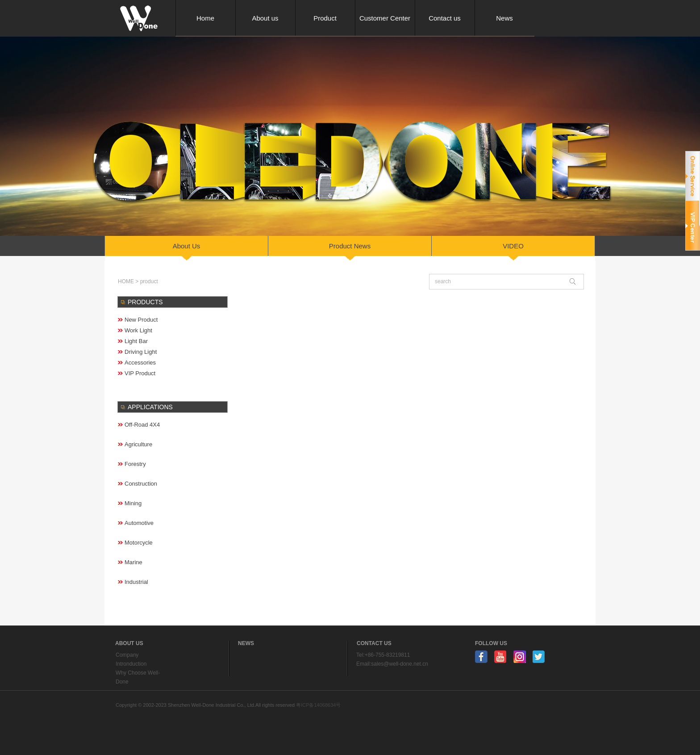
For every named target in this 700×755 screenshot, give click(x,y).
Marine (133, 562)
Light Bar (136, 341)
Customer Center (385, 18)
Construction (141, 484)
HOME (126, 281)
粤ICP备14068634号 (318, 705)
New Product (141, 320)
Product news (350, 246)
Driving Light (141, 352)
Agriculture (138, 444)
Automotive (139, 523)
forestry (135, 464)
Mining (133, 503)
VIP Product (140, 373)
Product (325, 18)
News (504, 18)
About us (265, 18)
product (149, 281)
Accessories (140, 363)
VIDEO (513, 246)
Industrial (136, 582)
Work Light (138, 330)
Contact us (445, 18)
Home (205, 18)
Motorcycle (139, 543)
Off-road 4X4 (142, 425)
